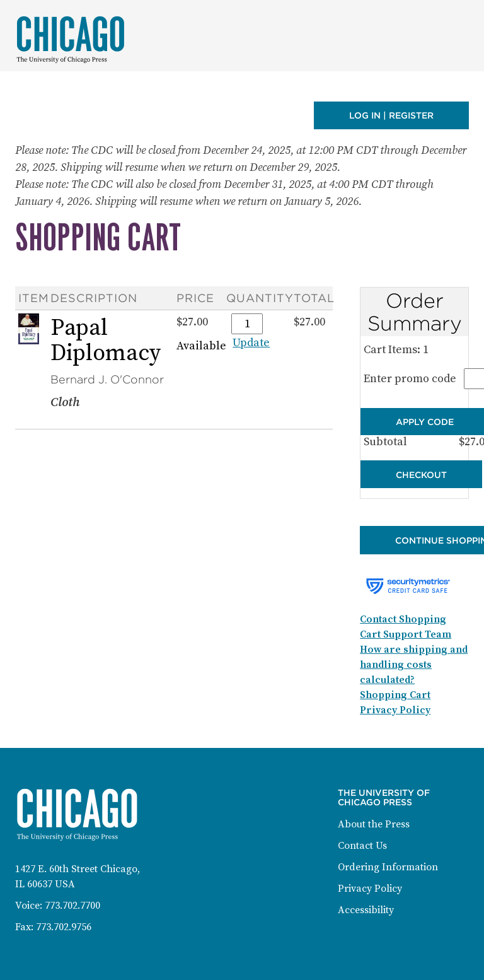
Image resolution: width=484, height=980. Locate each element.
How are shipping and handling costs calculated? (414, 665)
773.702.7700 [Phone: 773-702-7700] (72, 906)
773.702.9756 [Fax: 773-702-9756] (64, 927)
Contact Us (362, 846)
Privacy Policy (370, 889)
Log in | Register (391, 115)
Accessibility (366, 910)
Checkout (421, 475)
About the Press (374, 824)
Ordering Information (388, 867)
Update (251, 343)
